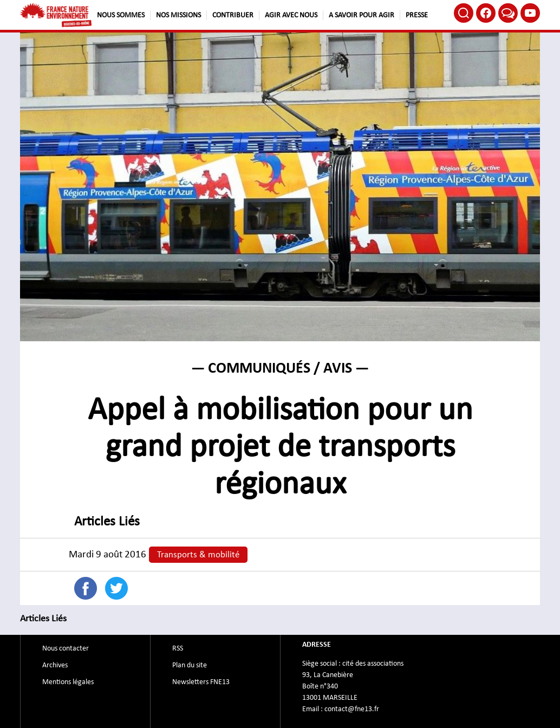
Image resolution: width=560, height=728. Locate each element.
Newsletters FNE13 (201, 682)
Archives (55, 665)
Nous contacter (66, 648)
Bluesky (508, 13)
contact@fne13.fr (352, 709)
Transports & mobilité (198, 555)
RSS (178, 648)
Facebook (486, 13)
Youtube (530, 13)
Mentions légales (68, 682)
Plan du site (190, 665)
